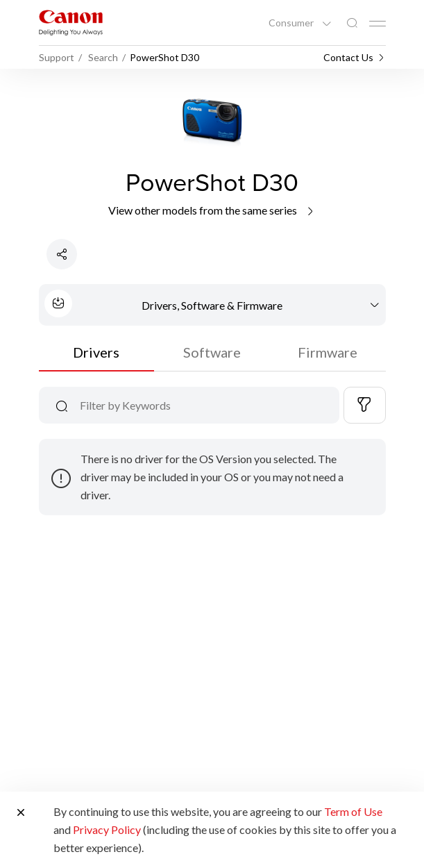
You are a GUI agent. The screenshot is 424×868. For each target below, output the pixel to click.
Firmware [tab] (328, 352)
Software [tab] (212, 352)
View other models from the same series (212, 210)
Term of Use (353, 811)
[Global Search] (352, 23)
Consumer (292, 23)
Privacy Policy (107, 829)
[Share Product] (62, 254)
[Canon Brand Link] (71, 23)
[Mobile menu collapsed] (378, 24)
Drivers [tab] (96, 352)
